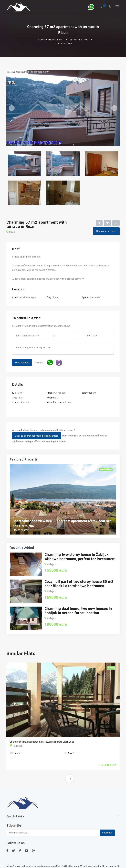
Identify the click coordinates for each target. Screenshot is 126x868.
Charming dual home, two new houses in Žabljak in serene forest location (78, 611)
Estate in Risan (79, 40)
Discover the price (106, 231)
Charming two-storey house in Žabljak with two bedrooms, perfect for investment (80, 557)
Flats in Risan (64, 43)
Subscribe (107, 833)
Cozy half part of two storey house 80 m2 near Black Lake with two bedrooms (79, 584)
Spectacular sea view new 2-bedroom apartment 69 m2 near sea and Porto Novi (62, 523)
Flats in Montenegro (51, 40)
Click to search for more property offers (37, 436)
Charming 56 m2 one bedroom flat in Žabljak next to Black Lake (42, 742)
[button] (15, 108)
